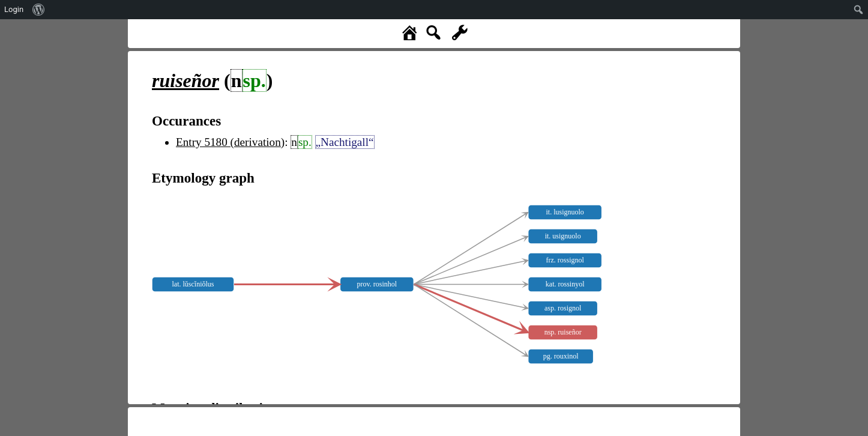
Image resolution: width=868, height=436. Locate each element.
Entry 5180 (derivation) (230, 142)
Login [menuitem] (14, 9)
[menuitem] (39, 10)
